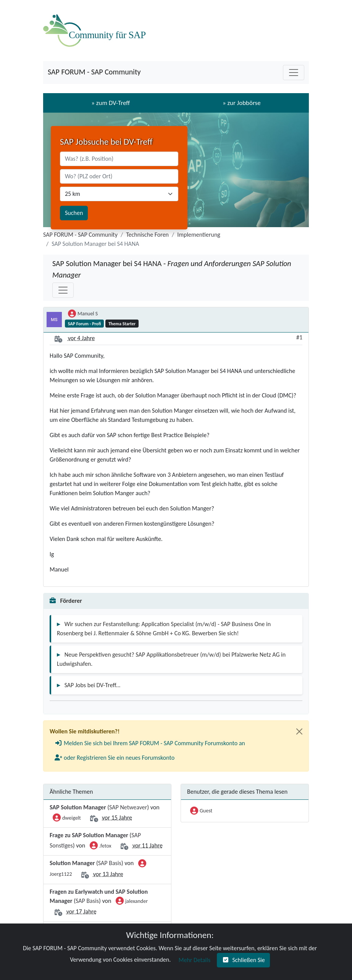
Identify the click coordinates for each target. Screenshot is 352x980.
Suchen (74, 213)
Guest (201, 811)
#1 (299, 337)
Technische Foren (147, 235)
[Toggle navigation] (294, 73)
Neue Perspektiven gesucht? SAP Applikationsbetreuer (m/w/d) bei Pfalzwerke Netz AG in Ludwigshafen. (171, 659)
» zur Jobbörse (242, 103)
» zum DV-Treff (111, 103)
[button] (150, 743)
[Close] (299, 731)
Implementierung (199, 235)
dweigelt (67, 819)
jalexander (132, 902)
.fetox (101, 846)
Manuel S (83, 314)
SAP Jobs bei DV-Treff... (93, 685)
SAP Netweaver (128, 807)
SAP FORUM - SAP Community (94, 72)
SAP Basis (110, 863)
